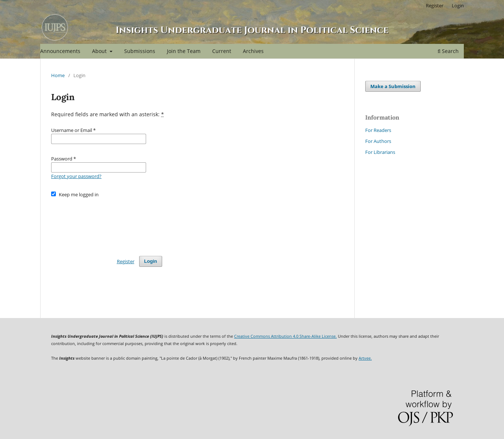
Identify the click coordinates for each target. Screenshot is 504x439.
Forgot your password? (76, 176)
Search (448, 51)
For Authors (378, 141)
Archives (253, 51)
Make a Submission (393, 86)
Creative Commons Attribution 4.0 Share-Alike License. (285, 336)
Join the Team (184, 51)
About (100, 51)
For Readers (378, 130)
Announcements (60, 51)
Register (435, 5)
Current (222, 51)
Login (458, 5)
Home (58, 75)
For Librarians (380, 152)
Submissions (140, 51)
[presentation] (107, 223)
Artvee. (365, 358)
